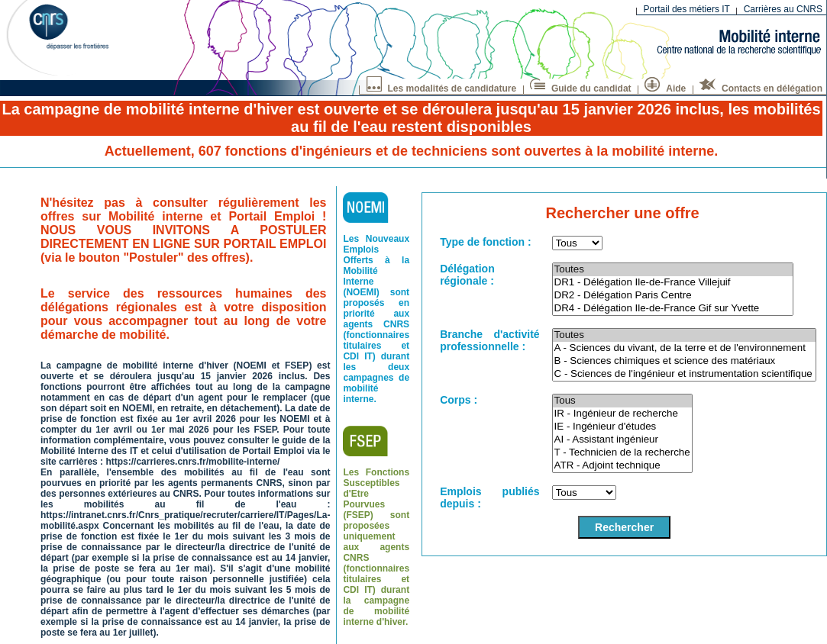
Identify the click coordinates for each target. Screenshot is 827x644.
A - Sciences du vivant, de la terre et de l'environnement (685, 348)
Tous (622, 401)
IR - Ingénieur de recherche (622, 414)
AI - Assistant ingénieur (622, 440)
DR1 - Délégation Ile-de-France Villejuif (673, 283)
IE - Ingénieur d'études (622, 427)
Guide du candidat (581, 87)
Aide (665, 87)
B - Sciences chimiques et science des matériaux (685, 361)
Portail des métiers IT (687, 9)
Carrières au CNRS (783, 9)
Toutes (673, 270)
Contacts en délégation (761, 87)
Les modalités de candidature (442, 87)
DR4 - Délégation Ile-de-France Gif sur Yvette (673, 309)
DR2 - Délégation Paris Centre (673, 296)
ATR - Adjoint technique (622, 466)
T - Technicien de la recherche (622, 453)
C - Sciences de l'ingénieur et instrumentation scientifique (685, 374)
